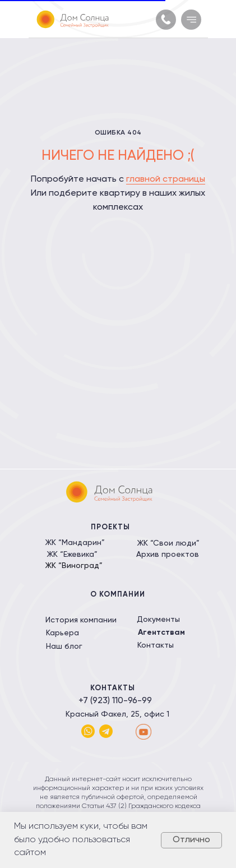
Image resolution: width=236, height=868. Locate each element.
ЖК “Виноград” (74, 566)
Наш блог (64, 647)
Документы (158, 620)
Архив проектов (168, 555)
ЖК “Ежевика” (72, 555)
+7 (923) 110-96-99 (115, 701)
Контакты (156, 645)
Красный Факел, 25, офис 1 (117, 714)
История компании (81, 620)
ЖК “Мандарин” (75, 543)
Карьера (63, 633)
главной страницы (166, 179)
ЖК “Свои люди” (168, 543)
